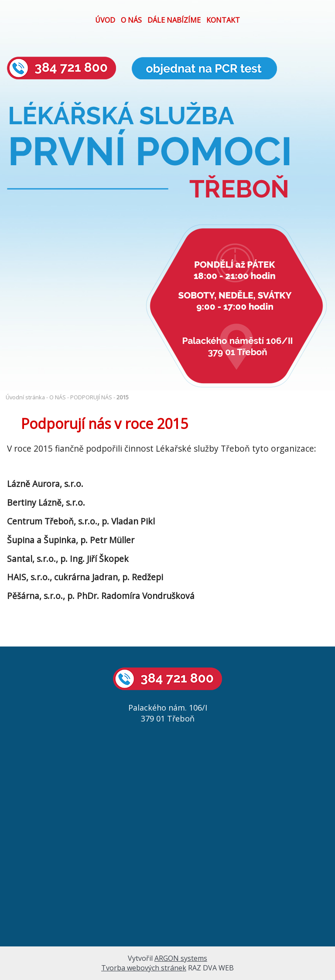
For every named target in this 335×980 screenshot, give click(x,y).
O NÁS (131, 20)
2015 (123, 397)
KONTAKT (223, 20)
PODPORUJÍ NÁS (91, 397)
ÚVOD (105, 20)
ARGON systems (181, 958)
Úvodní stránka (25, 397)
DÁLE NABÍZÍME (174, 20)
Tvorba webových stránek (144, 968)
